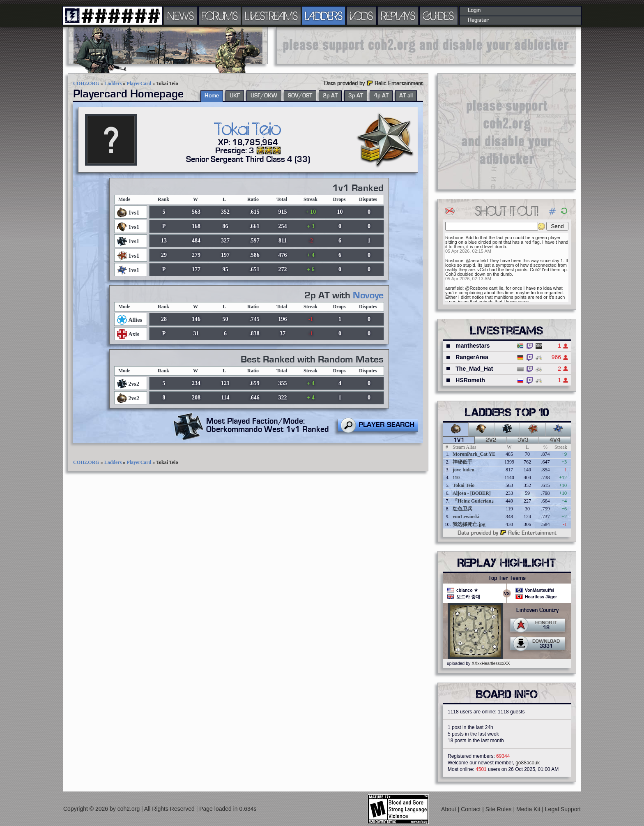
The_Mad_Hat (474, 369)
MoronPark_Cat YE (474, 454)
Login (474, 10)
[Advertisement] (426, 45)
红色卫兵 (462, 509)
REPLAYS (398, 16)
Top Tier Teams (507, 578)
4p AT (381, 96)
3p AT (356, 96)
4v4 (555, 440)
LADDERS (324, 16)
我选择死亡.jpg (469, 524)
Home (212, 96)
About (449, 809)
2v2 (491, 440)
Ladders (113, 83)
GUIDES (439, 16)
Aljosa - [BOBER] (472, 493)
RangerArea (472, 357)
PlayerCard (139, 83)
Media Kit (529, 809)
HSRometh (470, 380)
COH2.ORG (86, 83)
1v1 (459, 440)
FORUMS (220, 16)
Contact (471, 809)
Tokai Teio (463, 485)
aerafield (454, 288)
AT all (406, 96)
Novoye (368, 295)
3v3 (523, 440)
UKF (235, 96)
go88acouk (528, 763)
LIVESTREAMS (271, 16)
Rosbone (454, 238)
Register (478, 20)
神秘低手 (462, 462)
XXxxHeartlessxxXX (491, 663)
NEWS (181, 16)
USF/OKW (264, 96)
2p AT (330, 96)
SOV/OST (300, 96)
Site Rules (499, 809)
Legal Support (563, 809)
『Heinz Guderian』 (474, 501)
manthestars (473, 346)
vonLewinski (466, 517)
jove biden (463, 470)
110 (456, 478)
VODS (361, 16)
